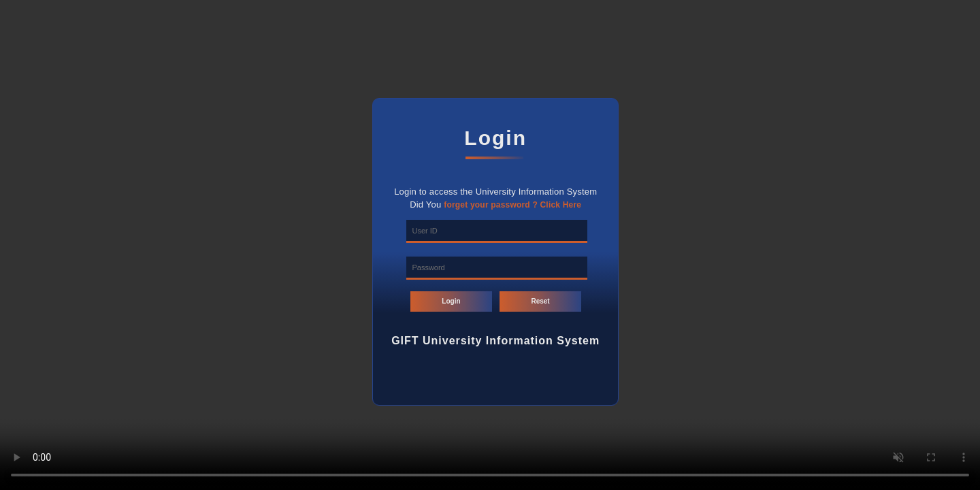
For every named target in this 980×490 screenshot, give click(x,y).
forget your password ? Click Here (512, 205)
